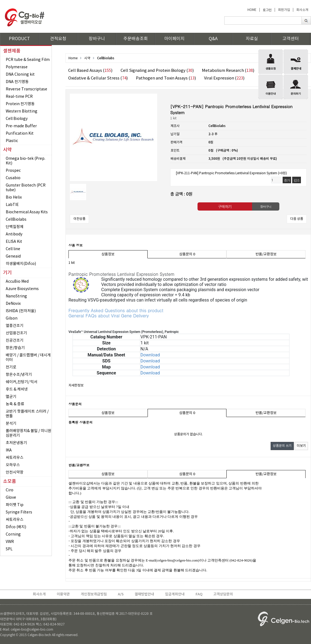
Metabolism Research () (228, 71)
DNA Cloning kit (20, 75)
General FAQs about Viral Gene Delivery (109, 316)
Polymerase (17, 67)
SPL (9, 549)
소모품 (10, 481)
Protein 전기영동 (20, 104)
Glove (11, 498)
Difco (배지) (16, 527)
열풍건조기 (15, 326)
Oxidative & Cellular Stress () (98, 78)
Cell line (13, 249)
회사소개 (302, 10)
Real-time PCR (19, 97)
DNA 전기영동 (17, 82)
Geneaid (13, 256)
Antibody (14, 234)
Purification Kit (20, 134)
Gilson (12, 318)
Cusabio (13, 178)
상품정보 (108, 254)
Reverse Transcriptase (26, 89)
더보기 (301, 446)
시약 (7, 150)
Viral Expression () (224, 78)
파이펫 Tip (15, 505)
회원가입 (284, 10)
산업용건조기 (16, 333)
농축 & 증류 (15, 404)
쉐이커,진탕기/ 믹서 (22, 382)
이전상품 (79, 219)
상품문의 (187, 254)
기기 (7, 273)
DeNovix (13, 304)
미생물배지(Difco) (21, 264)
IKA (9, 450)
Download (150, 355)
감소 (297, 180)
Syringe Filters (19, 512)
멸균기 (11, 397)
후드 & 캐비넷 (17, 389)
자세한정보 (76, 385)
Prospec (13, 171)
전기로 (11, 367)
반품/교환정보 (266, 254)
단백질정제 (15, 227)
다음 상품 (297, 219)
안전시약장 (15, 472)
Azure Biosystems (22, 289)
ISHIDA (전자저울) (21, 311)
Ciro (10, 490)
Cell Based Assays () (90, 71)
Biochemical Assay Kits (27, 212)
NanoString (16, 296)
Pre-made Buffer (21, 126)
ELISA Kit (14, 242)
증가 (287, 180)
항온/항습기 (15, 348)
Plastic (12, 141)
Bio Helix (14, 197)
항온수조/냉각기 (19, 375)
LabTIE (12, 205)
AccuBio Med (17, 282)
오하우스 (13, 465)
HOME (252, 10)
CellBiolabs (16, 220)
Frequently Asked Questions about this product (116, 310)
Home (73, 58)
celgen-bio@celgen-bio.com (177, 560)
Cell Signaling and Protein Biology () (157, 71)
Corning (13, 534)
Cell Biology (17, 119)
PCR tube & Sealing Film (28, 60)
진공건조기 (15, 341)
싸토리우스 (15, 458)
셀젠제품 (12, 51)
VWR (10, 542)
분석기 (11, 424)
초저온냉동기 (16, 443)
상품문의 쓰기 (282, 446)
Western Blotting (22, 111)
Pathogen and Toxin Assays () (166, 78)
